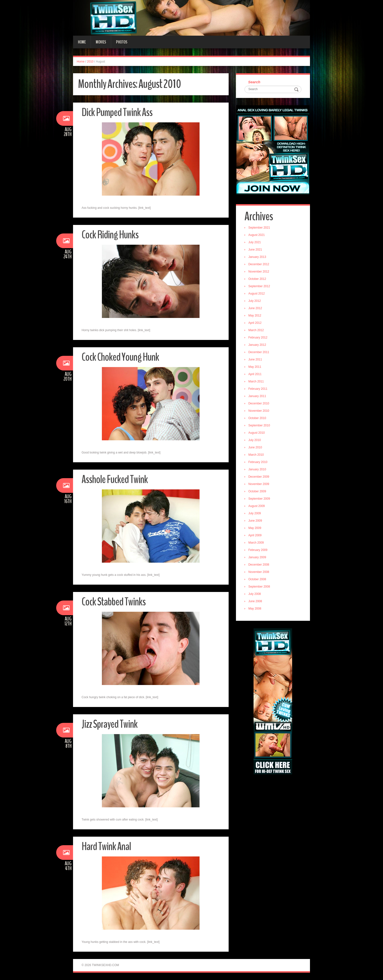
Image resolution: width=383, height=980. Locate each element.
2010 (90, 62)
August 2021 (257, 235)
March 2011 (256, 381)
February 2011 (258, 389)
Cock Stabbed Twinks (114, 602)
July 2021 (255, 242)
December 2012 (259, 264)
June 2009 (255, 521)
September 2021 (259, 228)
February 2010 (258, 462)
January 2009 (257, 557)
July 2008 (255, 594)
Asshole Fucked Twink (115, 479)
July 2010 (255, 440)
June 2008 (255, 601)
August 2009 (257, 506)
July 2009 (255, 513)
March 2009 (256, 543)
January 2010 (257, 469)
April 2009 (255, 535)
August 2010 (257, 433)
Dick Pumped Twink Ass (117, 112)
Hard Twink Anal (106, 847)
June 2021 (255, 250)
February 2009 (258, 550)
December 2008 (259, 565)
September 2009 (259, 499)
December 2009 (259, 477)
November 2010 (259, 411)
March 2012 (256, 330)
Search (254, 82)
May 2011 (255, 367)
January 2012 (257, 345)
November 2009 (259, 484)
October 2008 (257, 579)
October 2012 (257, 279)
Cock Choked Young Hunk (120, 357)
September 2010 (259, 425)
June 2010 (255, 447)
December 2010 (259, 403)
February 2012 (258, 337)
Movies (101, 42)
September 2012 (259, 286)
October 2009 (257, 491)
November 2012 (259, 272)
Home (82, 42)
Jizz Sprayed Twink (110, 724)
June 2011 (255, 359)
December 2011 (259, 352)
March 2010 (256, 455)
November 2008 (259, 572)
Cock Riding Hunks (110, 235)
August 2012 (257, 294)
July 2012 (255, 301)
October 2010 (257, 418)
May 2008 (255, 609)
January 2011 (257, 396)
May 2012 (255, 316)
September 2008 (259, 587)
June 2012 (255, 308)
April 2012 (255, 323)
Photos (122, 42)
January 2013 (257, 257)
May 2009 (255, 528)
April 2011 (255, 374)
